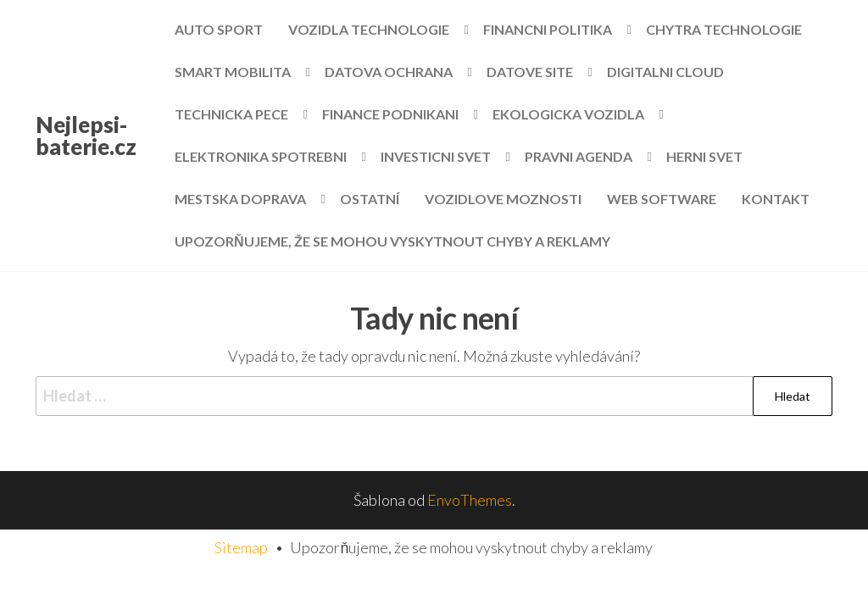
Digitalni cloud (665, 72)
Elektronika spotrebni (261, 156)
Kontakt (776, 199)
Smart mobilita (233, 72)
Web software (662, 199)
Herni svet (704, 156)
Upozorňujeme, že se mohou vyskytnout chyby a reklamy (392, 241)
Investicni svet (436, 156)
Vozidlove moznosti (503, 199)
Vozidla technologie (369, 29)
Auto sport (219, 29)
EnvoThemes (470, 500)
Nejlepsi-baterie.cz (86, 136)
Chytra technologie (724, 29)
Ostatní (370, 199)
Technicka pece (231, 114)
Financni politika (548, 29)
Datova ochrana (389, 72)
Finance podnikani (390, 114)
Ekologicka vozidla (568, 114)
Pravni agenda (579, 156)
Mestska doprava (240, 199)
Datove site (530, 72)
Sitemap (241, 547)
